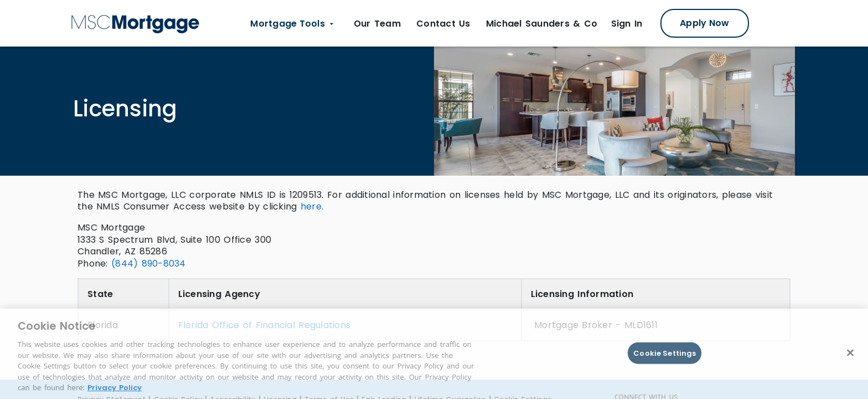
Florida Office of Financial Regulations (265, 325)
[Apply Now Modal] (705, 23)
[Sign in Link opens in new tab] (627, 24)
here (311, 206)
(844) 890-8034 (149, 264)
